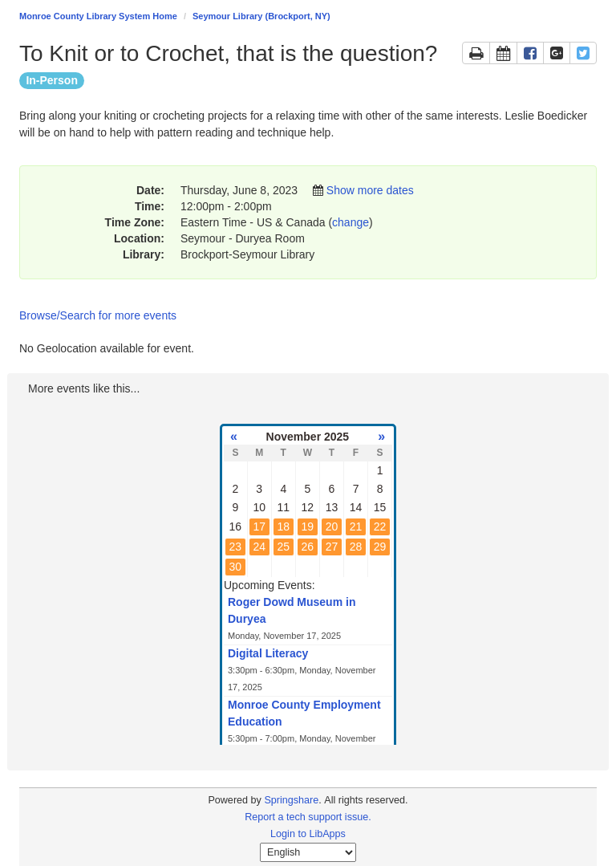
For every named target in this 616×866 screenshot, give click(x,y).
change (351, 222)
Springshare (291, 800)
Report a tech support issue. (308, 817)
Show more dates (370, 190)
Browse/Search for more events (98, 315)
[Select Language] (308, 852)
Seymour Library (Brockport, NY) (261, 16)
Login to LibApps (308, 834)
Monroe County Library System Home (98, 16)
